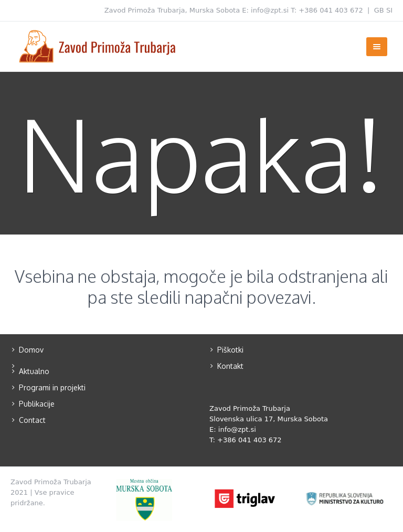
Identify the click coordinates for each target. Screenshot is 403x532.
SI (389, 10)
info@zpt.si (270, 10)
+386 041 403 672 (331, 10)
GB (379, 10)
